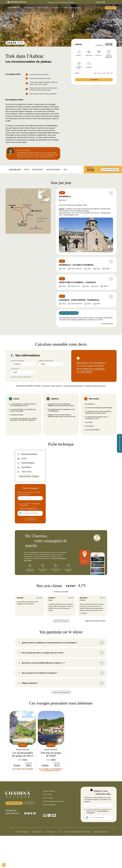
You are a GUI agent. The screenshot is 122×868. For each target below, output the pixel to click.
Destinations (29, 8)
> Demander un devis (107, 324)
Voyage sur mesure (49, 858)
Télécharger (30, 519)
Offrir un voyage (48, 865)
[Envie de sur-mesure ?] (119, 443)
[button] (4, 865)
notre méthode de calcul (93, 583)
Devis (27, 170)
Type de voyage (43, 8)
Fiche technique (53, 170)
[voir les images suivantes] (6, 25)
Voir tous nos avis (61, 687)
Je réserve (94, 80)
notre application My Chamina (84, 541)
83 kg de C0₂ (66, 576)
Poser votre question (61, 759)
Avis (65, 170)
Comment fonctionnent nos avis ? (95, 687)
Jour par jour (15, 170)
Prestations (38, 170)
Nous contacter (48, 861)
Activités (56, 8)
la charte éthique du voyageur (87, 589)
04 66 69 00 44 (111, 8)
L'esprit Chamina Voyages (73, 8)
